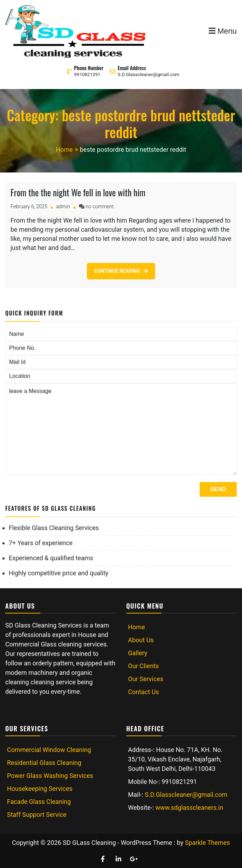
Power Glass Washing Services (50, 776)
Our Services (146, 679)
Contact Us (144, 692)
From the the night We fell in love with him (78, 192)
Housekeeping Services (40, 789)
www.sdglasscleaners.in (189, 808)
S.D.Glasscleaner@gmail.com (148, 74)
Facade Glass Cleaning (39, 802)
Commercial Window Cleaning (49, 750)
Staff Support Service (37, 815)
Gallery (138, 653)
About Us (141, 640)
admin (63, 207)
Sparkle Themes (208, 843)
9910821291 (87, 74)
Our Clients (144, 666)
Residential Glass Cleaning (44, 763)
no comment (99, 207)
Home (137, 627)
